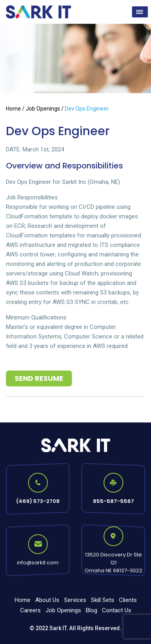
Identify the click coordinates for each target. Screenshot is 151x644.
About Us (47, 600)
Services (75, 600)
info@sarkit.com (38, 563)
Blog (92, 610)
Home (13, 109)
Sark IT (58, 628)
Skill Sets (103, 600)
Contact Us (117, 610)
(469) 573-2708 (38, 501)
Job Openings (43, 109)
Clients (128, 600)
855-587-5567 (113, 501)
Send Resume (39, 378)
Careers (30, 610)
